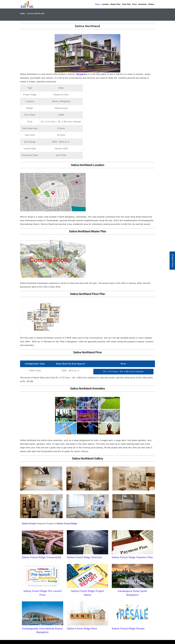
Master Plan (116, 4)
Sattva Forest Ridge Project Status (87, 593)
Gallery (151, 4)
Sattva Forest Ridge (67, 524)
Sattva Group (29, 524)
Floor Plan (126, 4)
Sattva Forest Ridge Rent (82, 629)
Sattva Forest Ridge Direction (84, 557)
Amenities (143, 4)
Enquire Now (173, 261)
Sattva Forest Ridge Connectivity (42, 557)
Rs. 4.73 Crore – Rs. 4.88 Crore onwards (123, 372)
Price (135, 4)
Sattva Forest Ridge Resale (128, 629)
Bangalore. (82, 74)
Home (98, 4)
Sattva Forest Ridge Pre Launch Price (43, 593)
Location (105, 4)
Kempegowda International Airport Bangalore (42, 630)
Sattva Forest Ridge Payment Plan (132, 557)
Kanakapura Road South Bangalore (132, 593)
